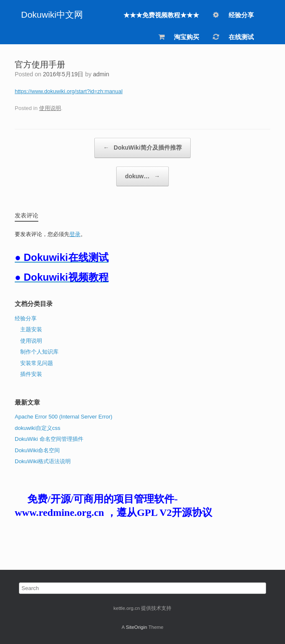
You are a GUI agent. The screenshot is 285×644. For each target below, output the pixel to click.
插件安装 (31, 374)
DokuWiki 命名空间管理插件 (49, 439)
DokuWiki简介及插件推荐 (142, 148)
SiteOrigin (137, 627)
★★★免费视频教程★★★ (161, 15)
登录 (75, 234)
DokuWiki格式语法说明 (43, 461)
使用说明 (50, 108)
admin (101, 74)
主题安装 (31, 329)
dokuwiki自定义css (37, 428)
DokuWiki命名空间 (37, 450)
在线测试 (233, 37)
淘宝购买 (178, 37)
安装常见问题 (37, 363)
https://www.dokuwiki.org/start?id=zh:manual (69, 91)
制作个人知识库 (39, 352)
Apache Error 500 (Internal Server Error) (64, 417)
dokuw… (142, 177)
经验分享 (233, 14)
